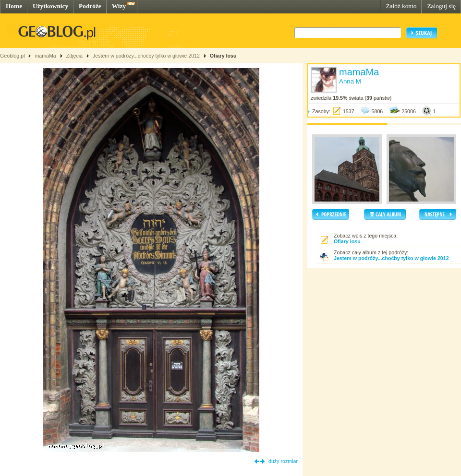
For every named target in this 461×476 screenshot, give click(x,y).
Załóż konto (401, 6)
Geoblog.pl (12, 56)
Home (14, 6)
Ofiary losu (223, 56)
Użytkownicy (50, 6)
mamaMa (45, 56)
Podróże (90, 6)
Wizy (119, 6)
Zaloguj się (441, 6)
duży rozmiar (283, 461)
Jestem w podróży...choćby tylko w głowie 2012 (146, 56)
